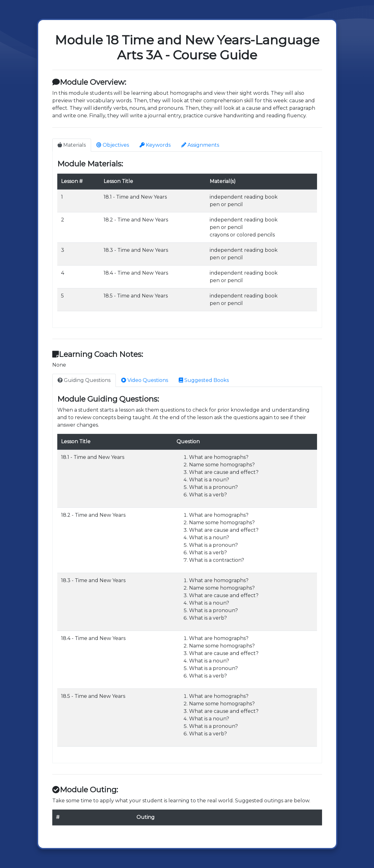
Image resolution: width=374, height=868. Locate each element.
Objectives (113, 145)
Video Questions (145, 380)
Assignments (200, 145)
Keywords (155, 145)
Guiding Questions (84, 380)
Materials (72, 145)
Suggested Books (204, 380)
